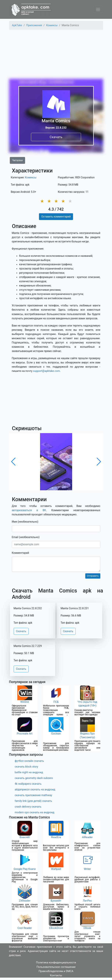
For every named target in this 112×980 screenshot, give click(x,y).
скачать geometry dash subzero (34, 778)
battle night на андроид (29, 772)
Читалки (17, 160)
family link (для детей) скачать (33, 801)
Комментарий (20, 553)
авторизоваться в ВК (29, 510)
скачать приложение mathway (33, 795)
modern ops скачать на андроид (35, 812)
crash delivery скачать (28, 807)
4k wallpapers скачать (28, 784)
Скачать (56, 137)
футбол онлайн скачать (29, 761)
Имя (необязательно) (25, 522)
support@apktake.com (46, 371)
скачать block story (26, 767)
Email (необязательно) (26, 537)
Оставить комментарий (56, 217)
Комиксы (31, 178)
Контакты (56, 975)
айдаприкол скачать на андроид (35, 790)
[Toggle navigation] (98, 9)
